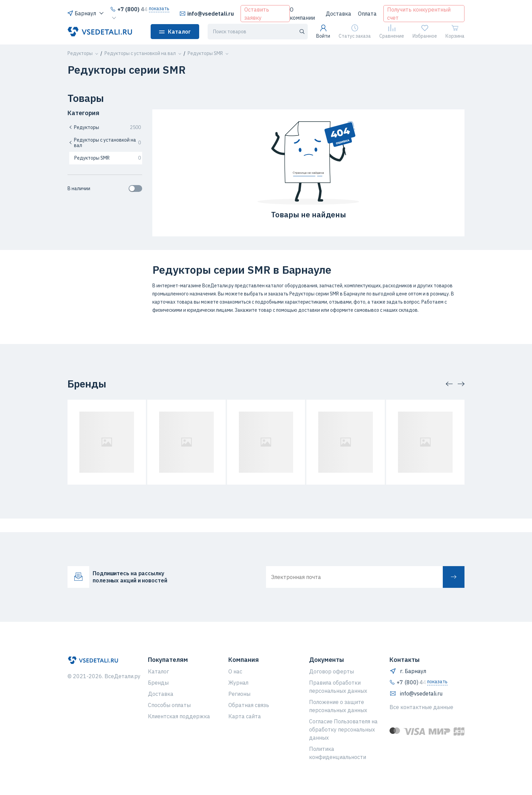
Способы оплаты (169, 705)
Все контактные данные (421, 707)
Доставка (338, 14)
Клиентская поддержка (179, 716)
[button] (80, 53)
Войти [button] (323, 32)
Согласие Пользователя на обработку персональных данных (343, 729)
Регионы (239, 694)
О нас (235, 671)
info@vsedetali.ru (207, 14)
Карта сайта (245, 716)
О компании (302, 14)
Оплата (367, 14)
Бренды (158, 683)
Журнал (238, 683)
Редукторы (105, 127)
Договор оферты (331, 671)
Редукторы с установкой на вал (105, 143)
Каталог (175, 32)
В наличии (105, 188)
